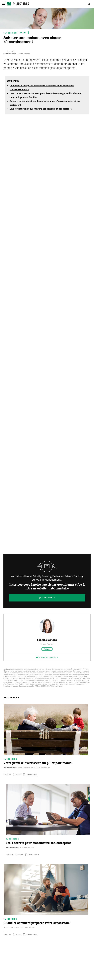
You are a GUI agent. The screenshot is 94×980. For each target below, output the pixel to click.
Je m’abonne (46, 598)
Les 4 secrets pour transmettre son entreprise (38, 843)
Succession (10, 33)
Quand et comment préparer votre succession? (37, 923)
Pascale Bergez (13, 847)
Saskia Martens (10, 54)
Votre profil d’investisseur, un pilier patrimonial (38, 763)
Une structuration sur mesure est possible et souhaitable (41, 109)
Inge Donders (10, 767)
